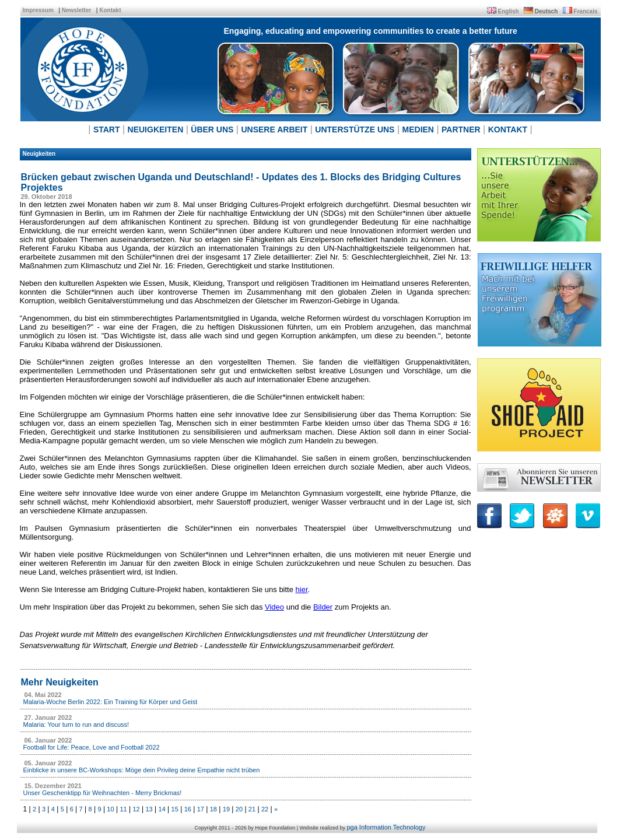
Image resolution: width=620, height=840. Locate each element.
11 (123, 809)
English (509, 11)
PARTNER (461, 129)
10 (110, 809)
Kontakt (110, 10)
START (107, 129)
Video (274, 607)
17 (201, 809)
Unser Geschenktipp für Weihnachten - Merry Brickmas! (103, 793)
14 (162, 809)
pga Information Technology (386, 827)
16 (188, 809)
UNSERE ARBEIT (274, 129)
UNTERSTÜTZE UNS (355, 129)
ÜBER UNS (212, 129)
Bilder (323, 607)
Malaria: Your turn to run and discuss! (76, 724)
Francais (585, 11)
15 (175, 809)
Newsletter (77, 10)
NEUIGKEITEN (156, 129)
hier (302, 589)
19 (226, 809)
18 (213, 809)
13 (149, 809)
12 (136, 809)
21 (252, 809)
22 (265, 809)
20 (239, 809)
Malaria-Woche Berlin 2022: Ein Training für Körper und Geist (111, 702)
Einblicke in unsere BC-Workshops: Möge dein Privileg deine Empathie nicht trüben (142, 770)
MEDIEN (418, 129)
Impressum (38, 10)
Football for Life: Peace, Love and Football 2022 (92, 747)
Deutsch (546, 11)
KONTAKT (508, 129)
